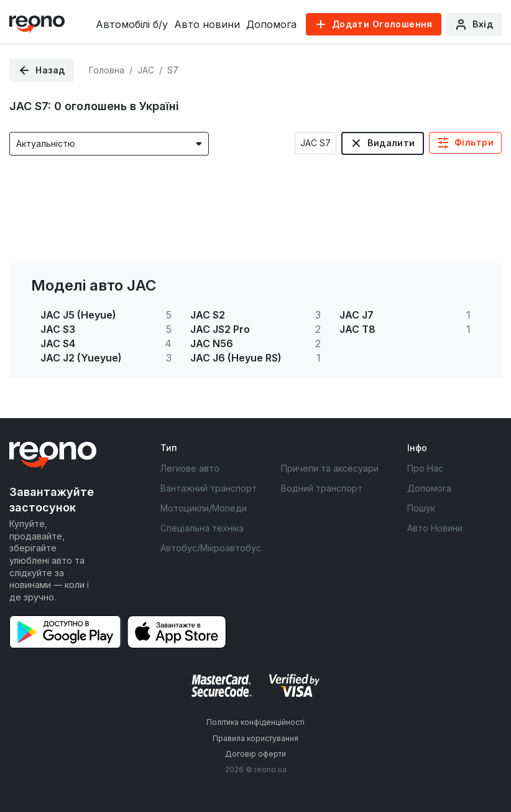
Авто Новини (435, 528)
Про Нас (425, 468)
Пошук (421, 508)
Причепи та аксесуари (330, 468)
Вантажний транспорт (209, 488)
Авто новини (207, 24)
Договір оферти (255, 754)
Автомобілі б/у (132, 24)
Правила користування (255, 738)
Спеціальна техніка (202, 528)
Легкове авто (190, 468)
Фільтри (474, 142)
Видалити (391, 143)
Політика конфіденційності (255, 722)
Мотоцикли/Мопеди (204, 508)
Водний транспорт (322, 488)
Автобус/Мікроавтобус (211, 548)
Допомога (271, 24)
